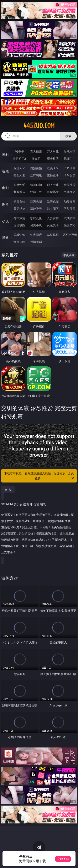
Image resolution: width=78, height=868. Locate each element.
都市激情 (19, 218)
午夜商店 (36, 235)
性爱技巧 (70, 225)
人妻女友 (53, 218)
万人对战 (53, 151)
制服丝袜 (19, 192)
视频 (5, 171)
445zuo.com (39, 126)
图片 (5, 204)
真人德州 (36, 151)
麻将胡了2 (19, 159)
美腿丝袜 (19, 208)
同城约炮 (19, 235)
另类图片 (70, 208)
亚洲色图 (36, 201)
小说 (5, 221)
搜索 (68, 136)
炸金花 (36, 159)
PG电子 (19, 151)
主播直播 (53, 175)
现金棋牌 (53, 159)
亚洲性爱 (19, 185)
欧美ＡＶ (53, 168)
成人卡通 (53, 185)
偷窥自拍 (19, 201)
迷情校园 (19, 225)
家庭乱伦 (36, 218)
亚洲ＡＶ (19, 168)
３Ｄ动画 (70, 168)
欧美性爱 (70, 185)
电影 (5, 188)
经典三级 (36, 192)
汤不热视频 (70, 235)
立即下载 (63, 859)
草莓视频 (53, 235)
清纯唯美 (36, 208)
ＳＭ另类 (70, 175)
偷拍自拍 (36, 185)
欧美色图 (53, 201)
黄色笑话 (53, 225)
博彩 (5, 154)
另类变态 (70, 192)
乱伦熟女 (53, 192)
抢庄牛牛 (70, 159)
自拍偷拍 (36, 168)
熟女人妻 (19, 175)
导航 (5, 238)
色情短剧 (36, 242)
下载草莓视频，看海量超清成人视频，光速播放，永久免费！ (40, 476)
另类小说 (36, 225)
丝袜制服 (36, 175)
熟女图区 (53, 208)
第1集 (8, 490)
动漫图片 (70, 201)
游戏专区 (70, 151)
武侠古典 (70, 218)
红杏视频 (19, 242)
